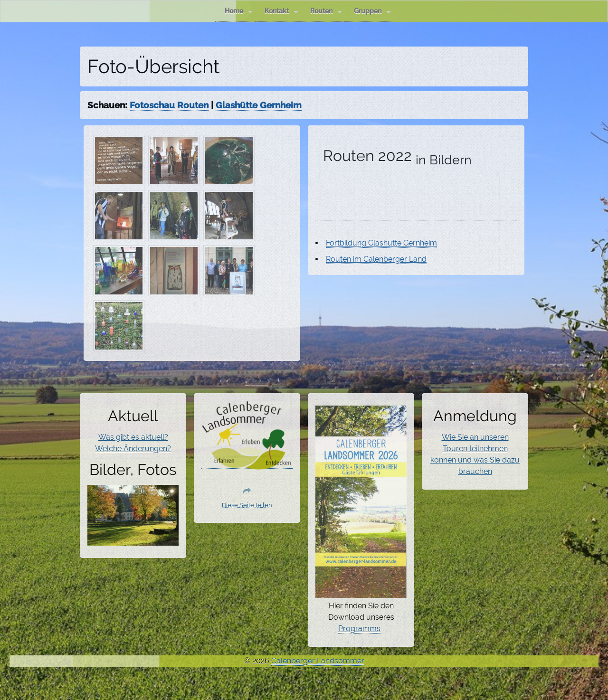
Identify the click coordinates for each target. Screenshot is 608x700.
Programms (359, 629)
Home (239, 11)
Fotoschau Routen (169, 105)
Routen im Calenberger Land (376, 259)
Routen (326, 11)
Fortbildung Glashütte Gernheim (381, 243)
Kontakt (281, 11)
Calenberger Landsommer (318, 661)
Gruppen (372, 11)
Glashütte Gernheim (259, 105)
